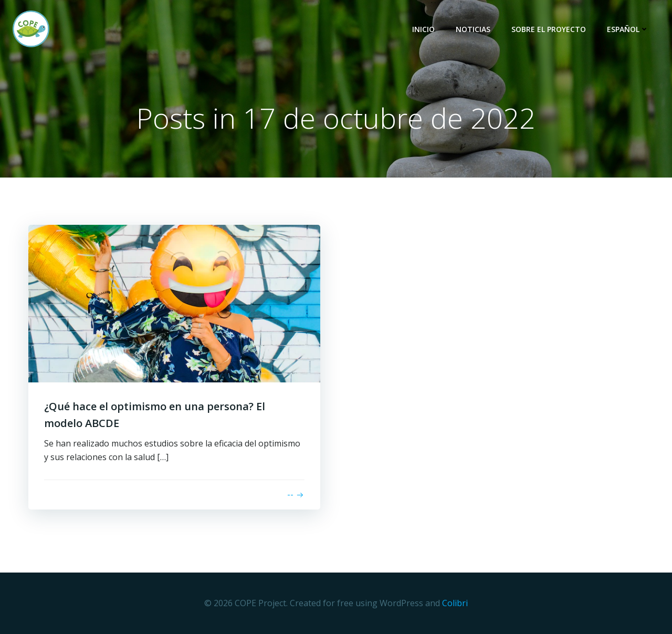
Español (628, 29)
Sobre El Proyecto (549, 29)
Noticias (473, 29)
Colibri (455, 603)
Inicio (423, 29)
